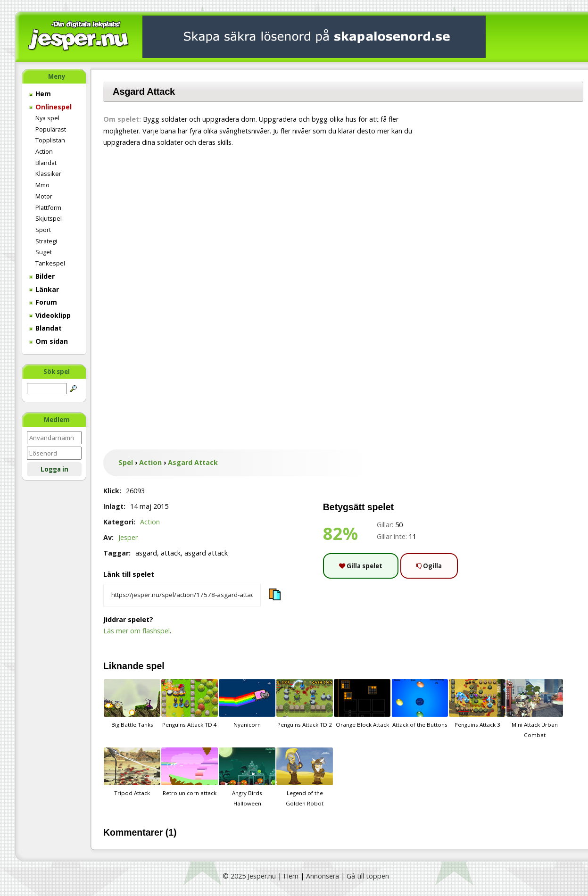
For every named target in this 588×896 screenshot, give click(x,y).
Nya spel (47, 118)
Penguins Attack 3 (477, 704)
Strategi (46, 241)
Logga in (54, 469)
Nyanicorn (247, 704)
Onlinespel (50, 107)
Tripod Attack (132, 772)
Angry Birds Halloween (247, 777)
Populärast (51, 129)
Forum (43, 302)
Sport (43, 230)
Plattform (48, 207)
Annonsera (323, 876)
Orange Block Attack (362, 704)
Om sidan (49, 341)
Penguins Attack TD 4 (190, 704)
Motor (44, 196)
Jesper (128, 537)
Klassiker (48, 174)
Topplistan (50, 140)
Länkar (44, 289)
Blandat (46, 163)
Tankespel (50, 263)
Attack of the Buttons (420, 704)
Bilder (42, 276)
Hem (40, 94)
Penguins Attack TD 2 (305, 704)
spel (155, 666)
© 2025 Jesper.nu (249, 876)
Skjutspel (49, 218)
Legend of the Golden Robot (305, 777)
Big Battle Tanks (132, 704)
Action (44, 151)
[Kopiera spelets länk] (182, 595)
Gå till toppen (368, 876)
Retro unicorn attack (190, 772)
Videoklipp (50, 315)
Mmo (42, 185)
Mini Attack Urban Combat (535, 709)
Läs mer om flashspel (137, 631)
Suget (44, 252)
